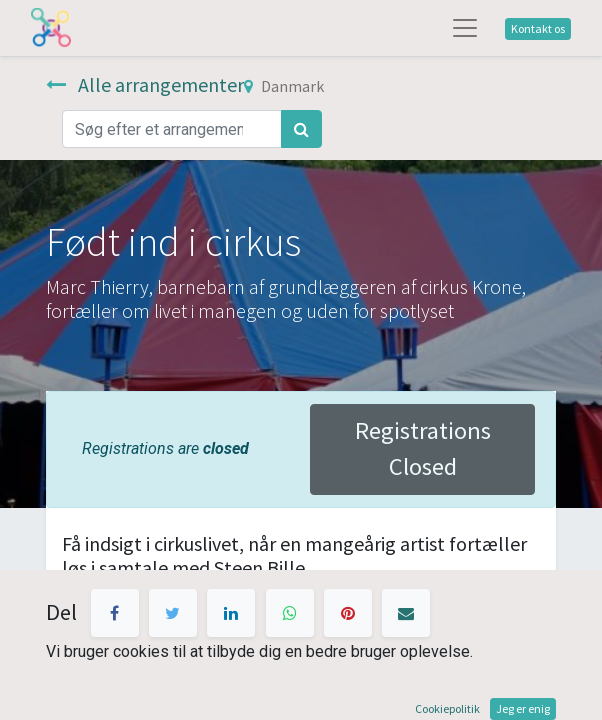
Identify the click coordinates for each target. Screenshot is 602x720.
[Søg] (301, 129)
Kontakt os (538, 28)
